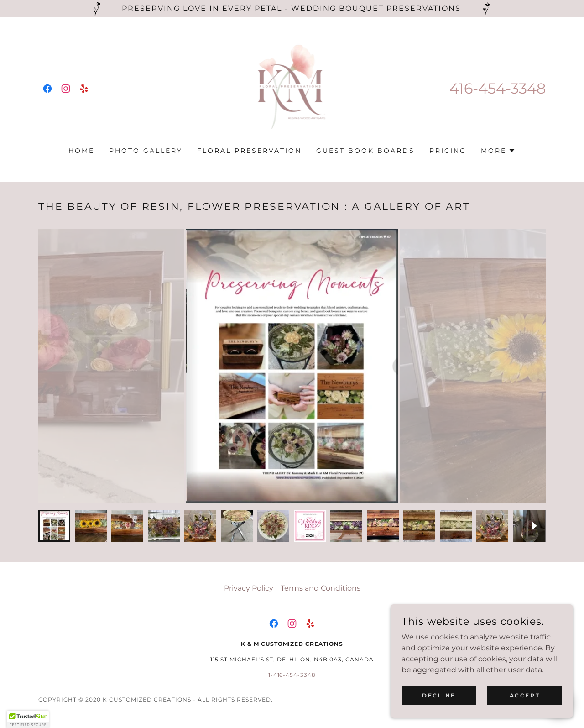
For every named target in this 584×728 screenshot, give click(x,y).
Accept (525, 695)
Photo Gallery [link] (146, 151)
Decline (439, 695)
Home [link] (81, 151)
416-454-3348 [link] (498, 88)
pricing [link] (448, 151)
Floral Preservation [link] (249, 151)
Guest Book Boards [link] (365, 151)
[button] (498, 151)
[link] (47, 89)
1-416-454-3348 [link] (292, 675)
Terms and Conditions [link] (321, 588)
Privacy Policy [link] (249, 588)
